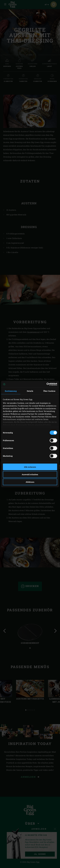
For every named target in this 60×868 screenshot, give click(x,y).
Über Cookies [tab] (49, 391)
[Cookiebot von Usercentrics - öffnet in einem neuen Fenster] (46, 384)
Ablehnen (30, 482)
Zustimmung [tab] (11, 391)
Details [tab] (30, 391)
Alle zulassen (30, 467)
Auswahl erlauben (30, 474)
